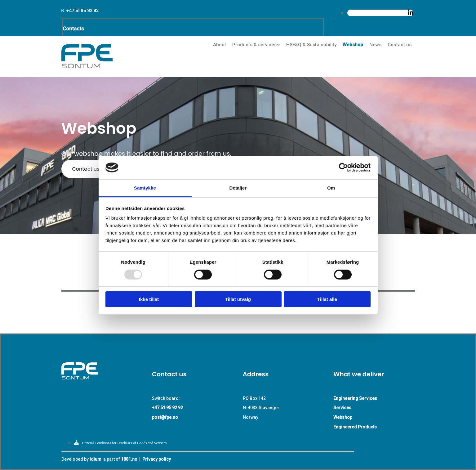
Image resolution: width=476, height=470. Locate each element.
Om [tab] (331, 188)
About (220, 45)
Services (342, 408)
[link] (256, 45)
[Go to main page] (87, 67)
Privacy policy (157, 459)
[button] (86, 169)
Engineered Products (355, 427)
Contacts (73, 29)
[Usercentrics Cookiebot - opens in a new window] (343, 168)
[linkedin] (411, 13)
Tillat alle (327, 299)
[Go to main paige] (90, 378)
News (375, 45)
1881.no (129, 459)
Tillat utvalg (238, 299)
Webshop (353, 45)
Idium (96, 459)
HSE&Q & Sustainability (311, 45)
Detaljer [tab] (238, 188)
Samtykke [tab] (145, 188)
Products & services (254, 45)
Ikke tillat (149, 299)
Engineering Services (355, 398)
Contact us (400, 45)
